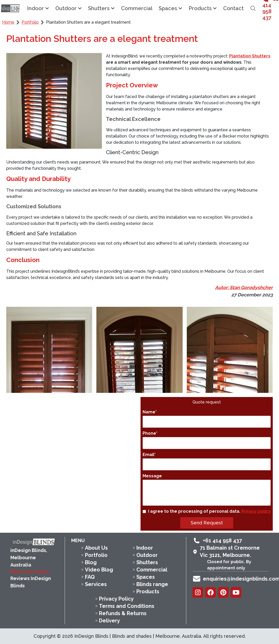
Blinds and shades (30, 572)
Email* (207, 461)
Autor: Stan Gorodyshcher (244, 287)
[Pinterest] (223, 592)
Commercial (137, 8)
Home (8, 22)
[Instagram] (198, 592)
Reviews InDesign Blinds (31, 582)
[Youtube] (236, 592)
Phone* (207, 440)
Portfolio (30, 22)
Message (207, 490)
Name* (207, 419)
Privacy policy (256, 511)
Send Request (207, 523)
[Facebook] (211, 592)
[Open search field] (253, 8)
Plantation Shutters (250, 56)
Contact (233, 8)
